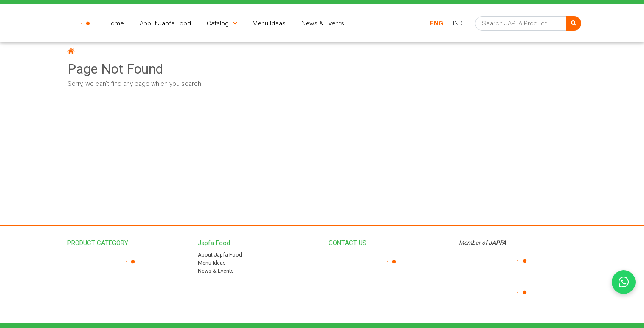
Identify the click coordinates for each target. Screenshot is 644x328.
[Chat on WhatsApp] (624, 282)
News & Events (216, 271)
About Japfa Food (220, 255)
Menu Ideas (212, 263)
